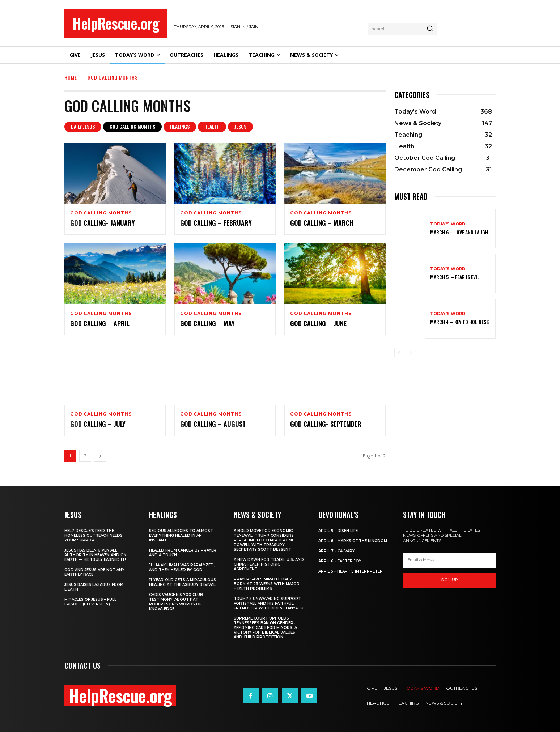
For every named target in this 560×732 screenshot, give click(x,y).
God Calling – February (216, 223)
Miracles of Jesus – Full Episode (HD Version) (90, 602)
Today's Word (448, 224)
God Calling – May (207, 323)
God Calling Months (132, 127)
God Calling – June (318, 323)
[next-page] (100, 456)
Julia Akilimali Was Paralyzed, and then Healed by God (182, 567)
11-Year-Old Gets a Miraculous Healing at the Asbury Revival (183, 582)
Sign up (449, 580)
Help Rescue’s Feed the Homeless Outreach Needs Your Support (94, 535)
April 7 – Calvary (337, 551)
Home (71, 77)
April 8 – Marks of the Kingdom (353, 541)
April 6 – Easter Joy (340, 561)
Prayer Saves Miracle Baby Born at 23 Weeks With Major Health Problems (267, 584)
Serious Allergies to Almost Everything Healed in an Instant (181, 535)
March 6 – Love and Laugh (459, 232)
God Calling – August (213, 424)
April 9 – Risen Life (338, 531)
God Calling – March (323, 223)
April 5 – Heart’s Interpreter (351, 571)
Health (212, 127)
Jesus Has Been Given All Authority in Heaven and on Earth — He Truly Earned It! (96, 555)
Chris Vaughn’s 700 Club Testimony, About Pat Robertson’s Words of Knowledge (176, 602)
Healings (180, 127)
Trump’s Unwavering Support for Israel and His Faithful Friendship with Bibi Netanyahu (269, 603)
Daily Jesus (83, 127)
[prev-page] (399, 353)
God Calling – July (98, 424)
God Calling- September (326, 424)
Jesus (240, 127)
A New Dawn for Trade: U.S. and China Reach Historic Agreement (269, 564)
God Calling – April (100, 323)
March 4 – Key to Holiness (459, 322)
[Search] (430, 29)
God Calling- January (103, 223)
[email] (449, 560)
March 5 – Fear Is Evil (455, 277)
